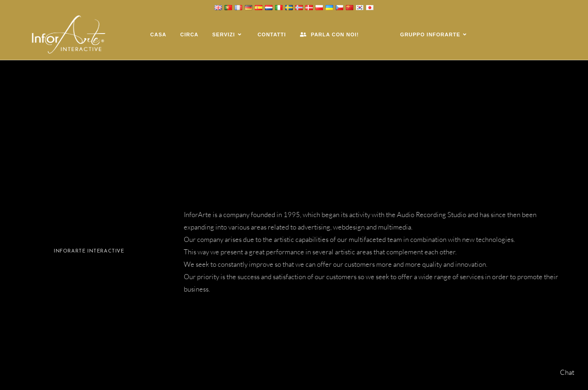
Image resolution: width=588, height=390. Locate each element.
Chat (567, 372)
